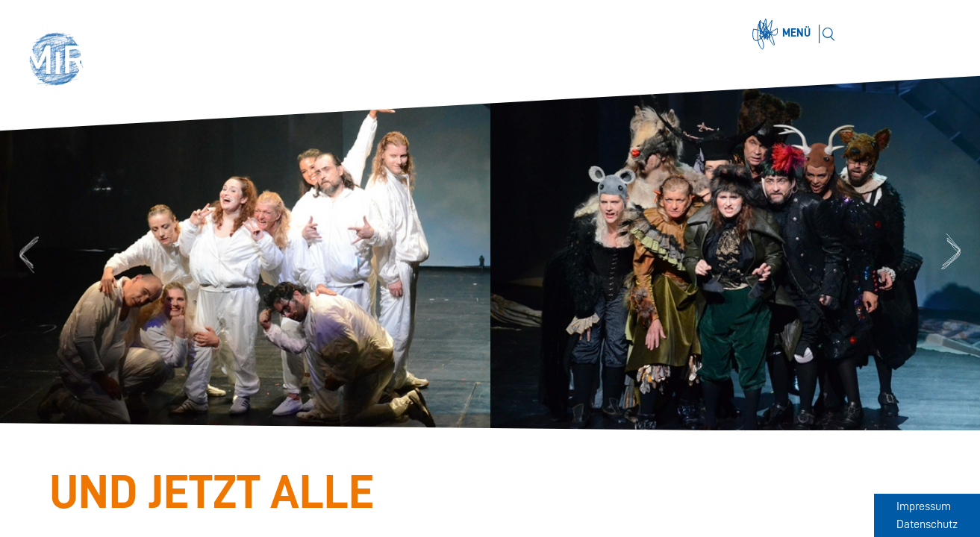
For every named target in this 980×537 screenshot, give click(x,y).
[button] (61, 61)
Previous (27, 253)
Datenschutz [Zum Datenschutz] (927, 524)
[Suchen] (828, 34)
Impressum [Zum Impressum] (924, 506)
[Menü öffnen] (784, 34)
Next (953, 253)
